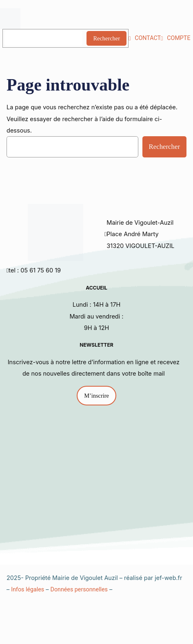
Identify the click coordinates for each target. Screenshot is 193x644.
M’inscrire (96, 396)
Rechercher (106, 38)
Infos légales (28, 589)
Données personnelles (79, 589)
